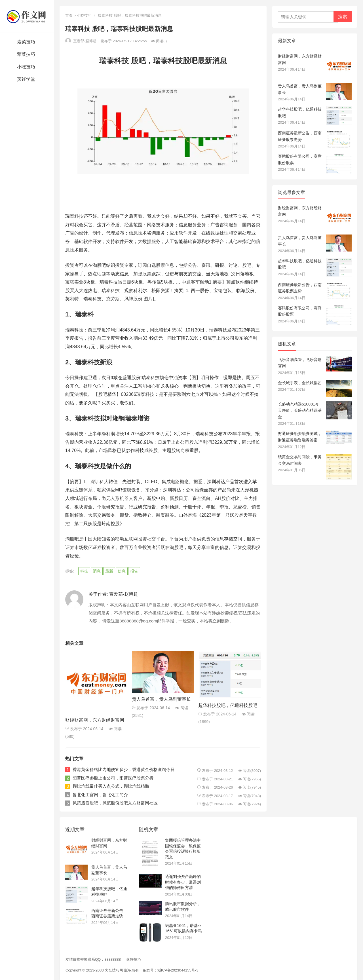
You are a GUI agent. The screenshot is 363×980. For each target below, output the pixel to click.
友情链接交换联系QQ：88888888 (93, 959)
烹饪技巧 (134, 959)
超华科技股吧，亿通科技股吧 (228, 705)
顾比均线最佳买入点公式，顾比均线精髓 (111, 786)
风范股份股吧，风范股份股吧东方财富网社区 (115, 803)
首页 (69, 15)
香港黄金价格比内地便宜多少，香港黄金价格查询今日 (124, 769)
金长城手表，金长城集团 (300, 383)
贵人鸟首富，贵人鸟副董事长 (161, 699)
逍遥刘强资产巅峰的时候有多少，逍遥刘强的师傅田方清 (183, 882)
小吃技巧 (84, 15)
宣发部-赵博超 (81, 41)
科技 (84, 571)
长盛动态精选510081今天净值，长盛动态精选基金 (300, 410)
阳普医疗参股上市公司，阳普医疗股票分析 (113, 778)
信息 (122, 571)
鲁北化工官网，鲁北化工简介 (100, 795)
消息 (97, 571)
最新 (109, 571)
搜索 (343, 17)
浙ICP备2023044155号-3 (178, 970)
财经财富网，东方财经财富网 (95, 720)
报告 (134, 571)
